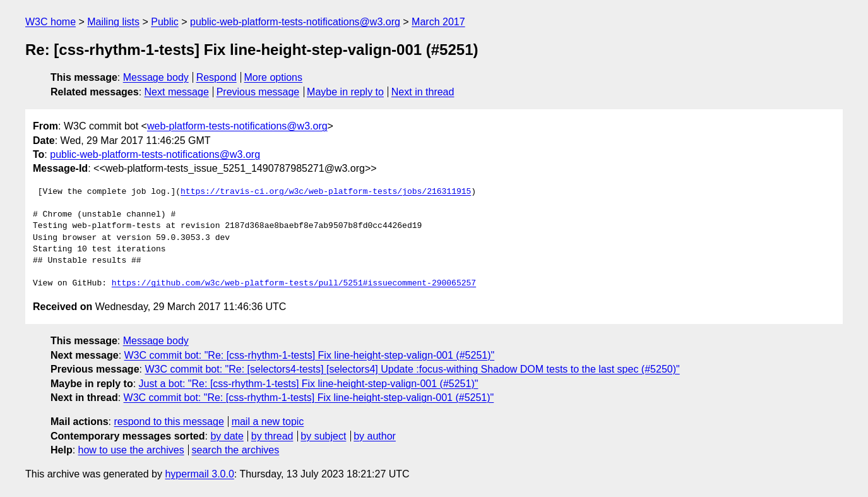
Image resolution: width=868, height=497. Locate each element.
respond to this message (169, 422)
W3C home (51, 22)
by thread (272, 436)
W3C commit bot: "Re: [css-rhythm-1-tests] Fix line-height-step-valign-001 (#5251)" (310, 355)
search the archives (236, 450)
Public (165, 22)
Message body (156, 77)
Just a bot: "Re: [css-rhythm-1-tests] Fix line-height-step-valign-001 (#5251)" (309, 384)
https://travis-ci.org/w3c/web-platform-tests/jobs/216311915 (326, 192)
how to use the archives (131, 450)
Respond (217, 77)
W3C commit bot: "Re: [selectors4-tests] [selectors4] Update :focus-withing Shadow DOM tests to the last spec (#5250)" (412, 369)
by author (375, 436)
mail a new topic (268, 422)
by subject (323, 436)
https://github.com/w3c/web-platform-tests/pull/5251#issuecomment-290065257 (294, 284)
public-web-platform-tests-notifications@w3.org (295, 22)
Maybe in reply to (345, 92)
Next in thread (423, 92)
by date (227, 436)
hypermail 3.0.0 (199, 474)
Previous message (258, 92)
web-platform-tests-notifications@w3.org (237, 126)
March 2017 (438, 22)
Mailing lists (113, 22)
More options (274, 77)
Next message (177, 92)
